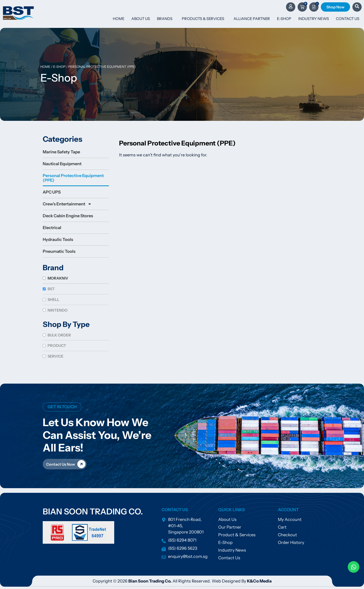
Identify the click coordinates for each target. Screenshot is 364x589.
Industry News (314, 19)
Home (119, 19)
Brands (166, 19)
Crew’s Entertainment (67, 204)
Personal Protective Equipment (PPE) (73, 178)
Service (55, 356)
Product (57, 346)
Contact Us (348, 19)
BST (51, 289)
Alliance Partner (252, 19)
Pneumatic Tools (59, 251)
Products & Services (204, 19)
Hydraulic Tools (58, 240)
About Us (141, 19)
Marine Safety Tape (61, 152)
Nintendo (58, 310)
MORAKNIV (58, 278)
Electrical (52, 228)
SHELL (53, 299)
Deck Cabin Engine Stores (68, 216)
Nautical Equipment (62, 164)
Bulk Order (59, 335)
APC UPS (52, 192)
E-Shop (284, 19)
